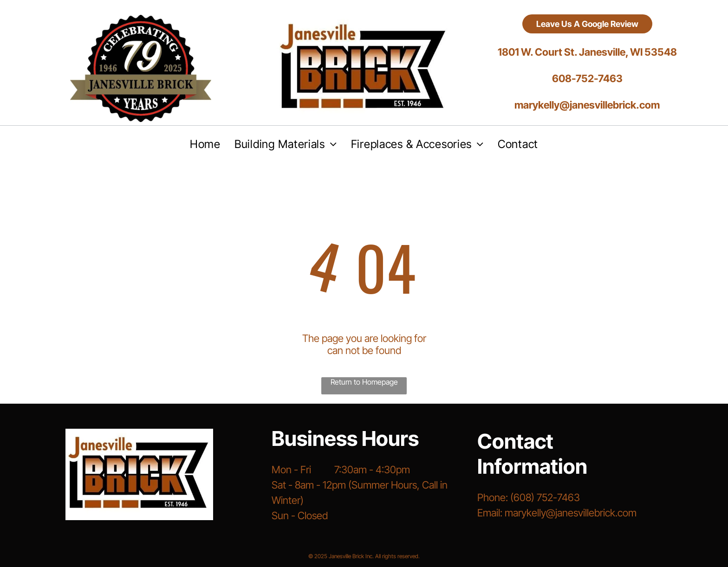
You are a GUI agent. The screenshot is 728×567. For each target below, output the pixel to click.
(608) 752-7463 (545, 497)
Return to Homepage (364, 382)
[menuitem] (205, 144)
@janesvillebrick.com (591, 513)
